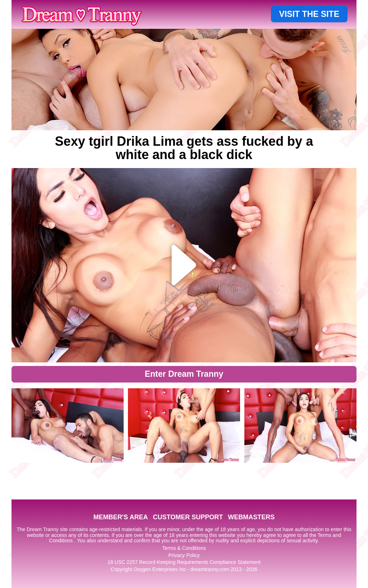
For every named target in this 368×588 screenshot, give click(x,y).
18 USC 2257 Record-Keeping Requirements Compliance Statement (184, 562)
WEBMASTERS (251, 517)
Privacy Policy (184, 555)
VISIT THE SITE (309, 14)
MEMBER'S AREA (121, 517)
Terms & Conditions (184, 548)
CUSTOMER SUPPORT (188, 517)
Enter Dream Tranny (184, 374)
